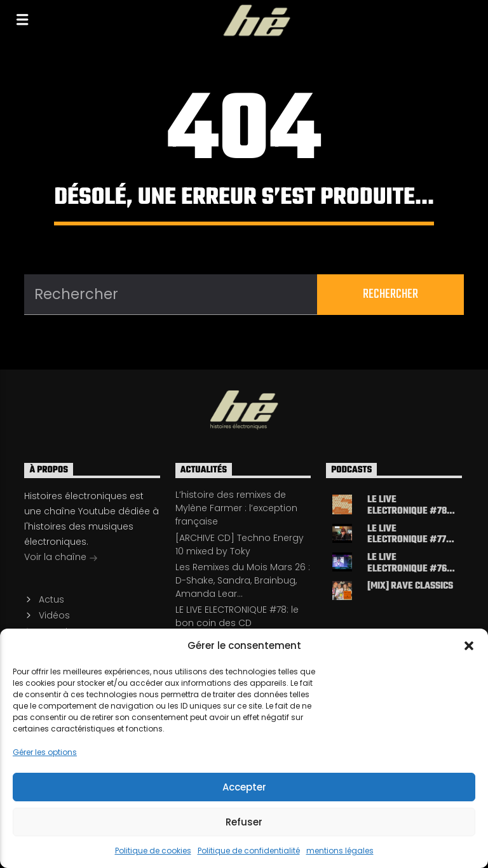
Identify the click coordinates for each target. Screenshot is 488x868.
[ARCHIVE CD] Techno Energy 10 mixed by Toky (240, 544)
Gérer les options (45, 752)
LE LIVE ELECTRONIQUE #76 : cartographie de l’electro (409, 563)
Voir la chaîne (61, 558)
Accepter (244, 787)
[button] (469, 646)
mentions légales (340, 851)
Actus (51, 599)
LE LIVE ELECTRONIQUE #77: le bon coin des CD (408, 535)
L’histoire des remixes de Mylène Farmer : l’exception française (236, 508)
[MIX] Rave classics (410, 587)
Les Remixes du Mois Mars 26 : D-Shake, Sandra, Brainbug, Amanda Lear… (243, 580)
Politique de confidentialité (249, 851)
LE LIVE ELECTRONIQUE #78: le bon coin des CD (237, 616)
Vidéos (54, 615)
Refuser (244, 822)
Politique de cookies (153, 851)
